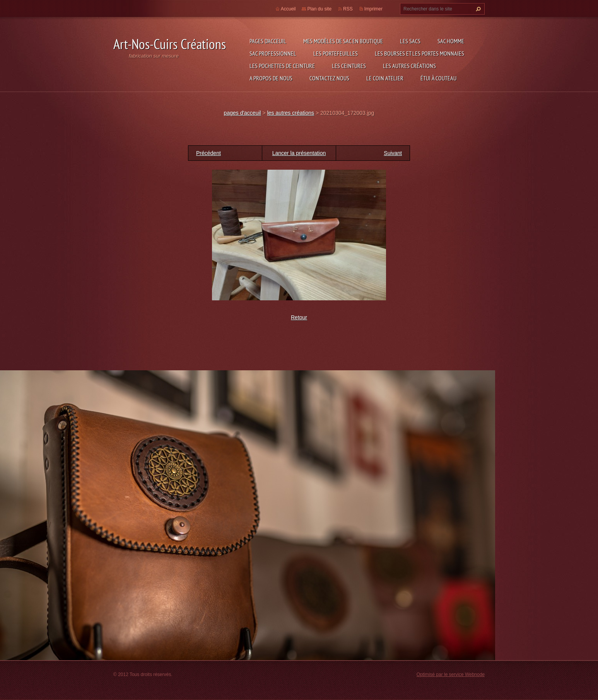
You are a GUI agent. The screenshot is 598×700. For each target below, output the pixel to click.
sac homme (451, 41)
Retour (299, 317)
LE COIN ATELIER (385, 78)
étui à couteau (438, 78)
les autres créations (409, 66)
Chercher (477, 9)
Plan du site (319, 9)
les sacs (410, 41)
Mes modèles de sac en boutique (343, 41)
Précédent (208, 153)
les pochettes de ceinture (282, 66)
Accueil (288, 9)
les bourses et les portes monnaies (419, 53)
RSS (348, 9)
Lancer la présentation (299, 153)
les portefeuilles (336, 53)
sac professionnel (273, 53)
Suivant (393, 153)
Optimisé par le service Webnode (451, 674)
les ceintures (349, 66)
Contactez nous (329, 78)
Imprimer (373, 9)
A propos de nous (271, 78)
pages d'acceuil (268, 41)
